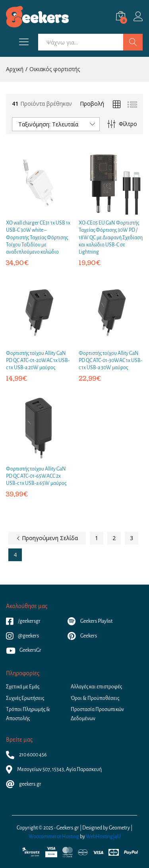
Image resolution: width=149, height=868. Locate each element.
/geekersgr (23, 621)
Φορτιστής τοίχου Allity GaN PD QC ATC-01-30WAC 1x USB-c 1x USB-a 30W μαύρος (110, 360)
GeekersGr (24, 650)
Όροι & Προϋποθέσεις (95, 698)
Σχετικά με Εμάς (23, 687)
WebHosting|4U (103, 837)
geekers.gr (24, 784)
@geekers (22, 636)
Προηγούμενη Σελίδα (47, 538)
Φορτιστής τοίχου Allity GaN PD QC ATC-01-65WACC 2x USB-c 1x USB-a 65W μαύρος (36, 476)
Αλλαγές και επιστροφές (96, 687)
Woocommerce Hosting (54, 837)
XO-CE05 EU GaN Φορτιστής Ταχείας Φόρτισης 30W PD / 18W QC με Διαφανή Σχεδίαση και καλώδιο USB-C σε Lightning (111, 237)
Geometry (119, 828)
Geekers (82, 636)
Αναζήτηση (133, 42)
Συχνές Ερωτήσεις (25, 698)
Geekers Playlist (90, 621)
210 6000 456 (26, 755)
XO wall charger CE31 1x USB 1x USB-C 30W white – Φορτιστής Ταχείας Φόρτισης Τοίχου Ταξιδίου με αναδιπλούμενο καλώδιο (38, 237)
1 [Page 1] (97, 538)
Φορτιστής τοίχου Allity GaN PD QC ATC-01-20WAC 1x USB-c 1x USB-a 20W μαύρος (38, 360)
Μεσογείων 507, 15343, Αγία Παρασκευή (54, 769)
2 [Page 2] (114, 538)
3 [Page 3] (132, 538)
